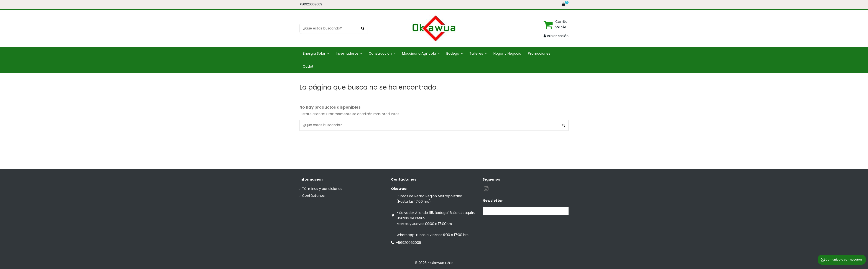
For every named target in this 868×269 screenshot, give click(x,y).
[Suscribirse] (563, 211)
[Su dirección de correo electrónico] (520, 211)
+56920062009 (311, 4)
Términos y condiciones (322, 189)
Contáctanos (313, 196)
